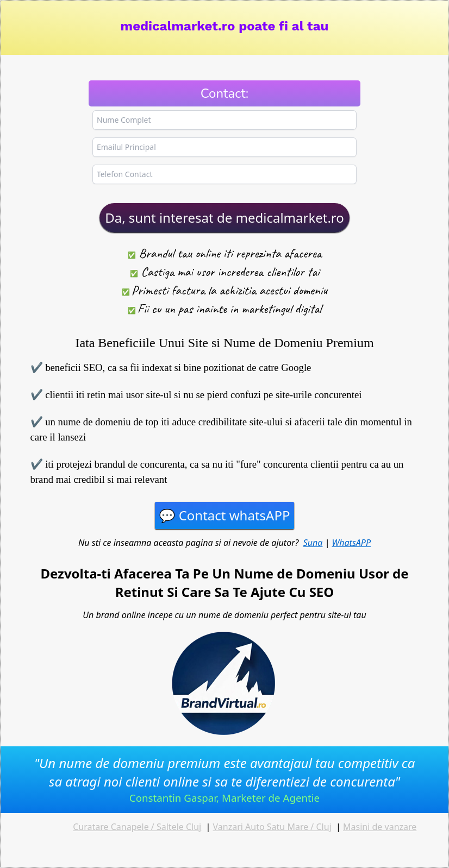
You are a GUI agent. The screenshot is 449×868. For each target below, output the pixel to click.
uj (328, 827)
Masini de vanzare (380, 827)
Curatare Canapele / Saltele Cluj (137, 827)
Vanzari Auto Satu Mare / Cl (269, 827)
